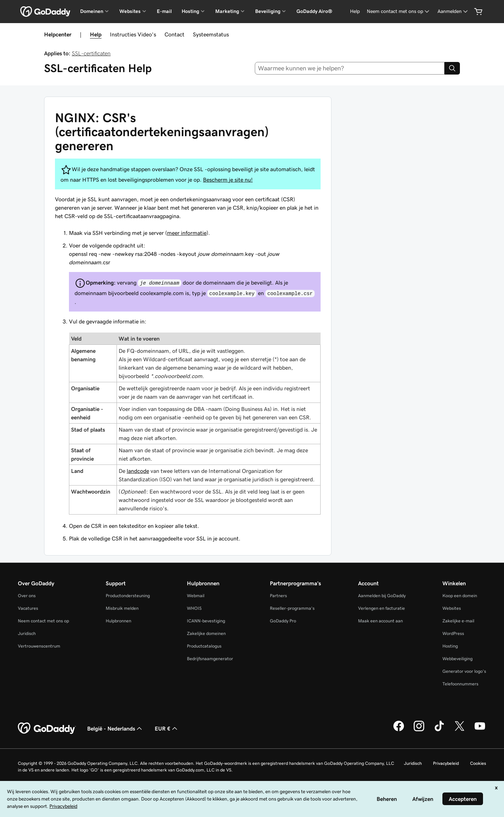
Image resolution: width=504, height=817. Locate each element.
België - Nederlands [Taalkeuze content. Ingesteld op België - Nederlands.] (115, 728)
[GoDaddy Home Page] (47, 728)
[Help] (355, 11)
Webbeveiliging (457, 659)
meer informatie (187, 233)
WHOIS (194, 608)
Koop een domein (460, 596)
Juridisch (27, 633)
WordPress (453, 633)
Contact (174, 34)
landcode (138, 471)
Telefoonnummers (460, 684)
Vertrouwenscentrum (39, 646)
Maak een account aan (380, 621)
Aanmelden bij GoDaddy (382, 596)
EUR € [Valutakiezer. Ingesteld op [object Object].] (167, 728)
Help (96, 34)
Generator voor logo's (464, 671)
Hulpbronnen (118, 621)
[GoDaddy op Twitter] (460, 730)
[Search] (452, 68)
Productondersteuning (128, 596)
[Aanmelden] (453, 11)
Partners (278, 596)
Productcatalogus (204, 646)
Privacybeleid (446, 763)
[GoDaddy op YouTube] (480, 730)
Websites (452, 608)
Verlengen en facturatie (381, 608)
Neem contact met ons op (43, 621)
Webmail (196, 596)
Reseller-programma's (292, 608)
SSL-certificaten (91, 53)
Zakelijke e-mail (458, 621)
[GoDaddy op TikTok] (439, 730)
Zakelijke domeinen (206, 633)
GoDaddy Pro (283, 621)
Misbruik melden (122, 608)
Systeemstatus (211, 34)
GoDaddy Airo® (314, 11)
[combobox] (350, 68)
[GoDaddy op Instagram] (419, 730)
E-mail (164, 11)
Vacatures (28, 608)
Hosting (450, 646)
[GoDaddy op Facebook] (399, 730)
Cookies (478, 763)
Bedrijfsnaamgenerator (210, 659)
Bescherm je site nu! (228, 180)
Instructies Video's (133, 34)
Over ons (27, 596)
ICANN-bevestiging (206, 621)
